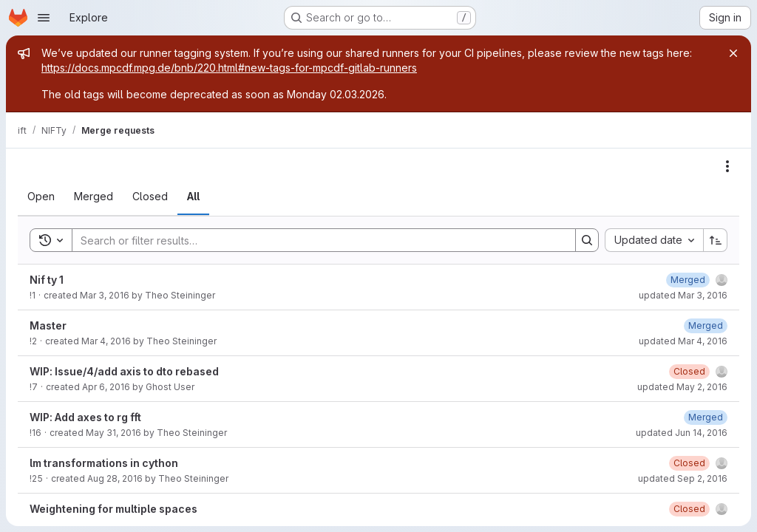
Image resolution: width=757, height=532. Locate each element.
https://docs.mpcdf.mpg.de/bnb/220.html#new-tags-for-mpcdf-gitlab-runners (229, 68)
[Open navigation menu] (44, 18)
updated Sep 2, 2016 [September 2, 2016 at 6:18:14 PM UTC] (683, 478)
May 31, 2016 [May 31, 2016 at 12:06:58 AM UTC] (113, 433)
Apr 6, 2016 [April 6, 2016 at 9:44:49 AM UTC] (106, 387)
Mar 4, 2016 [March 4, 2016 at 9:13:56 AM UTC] (106, 341)
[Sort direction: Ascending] (716, 240)
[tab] (41, 197)
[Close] (733, 53)
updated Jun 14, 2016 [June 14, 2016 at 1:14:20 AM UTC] (682, 433)
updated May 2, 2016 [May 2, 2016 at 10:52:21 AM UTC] (682, 387)
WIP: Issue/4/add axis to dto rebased (124, 371)
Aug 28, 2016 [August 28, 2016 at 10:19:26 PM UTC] (115, 478)
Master (48, 325)
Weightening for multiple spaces (113, 509)
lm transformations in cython (104, 463)
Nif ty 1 (47, 280)
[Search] (316, 240)
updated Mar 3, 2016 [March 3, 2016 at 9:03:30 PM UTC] (683, 295)
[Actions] (727, 166)
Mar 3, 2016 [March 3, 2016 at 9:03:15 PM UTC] (105, 295)
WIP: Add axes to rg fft (85, 417)
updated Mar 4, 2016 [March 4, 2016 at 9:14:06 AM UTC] (683, 341)
